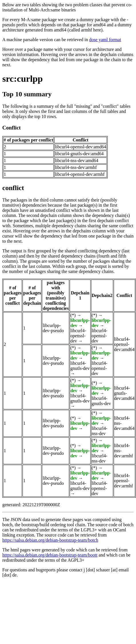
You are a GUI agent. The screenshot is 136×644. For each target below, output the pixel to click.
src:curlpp (23, 79)
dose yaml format (105, 40)
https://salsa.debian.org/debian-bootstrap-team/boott (50, 555)
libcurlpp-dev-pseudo (53, 328)
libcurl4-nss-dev (100, 431)
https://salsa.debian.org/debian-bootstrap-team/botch (50, 540)
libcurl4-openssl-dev (78, 336)
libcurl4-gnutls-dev (80, 366)
